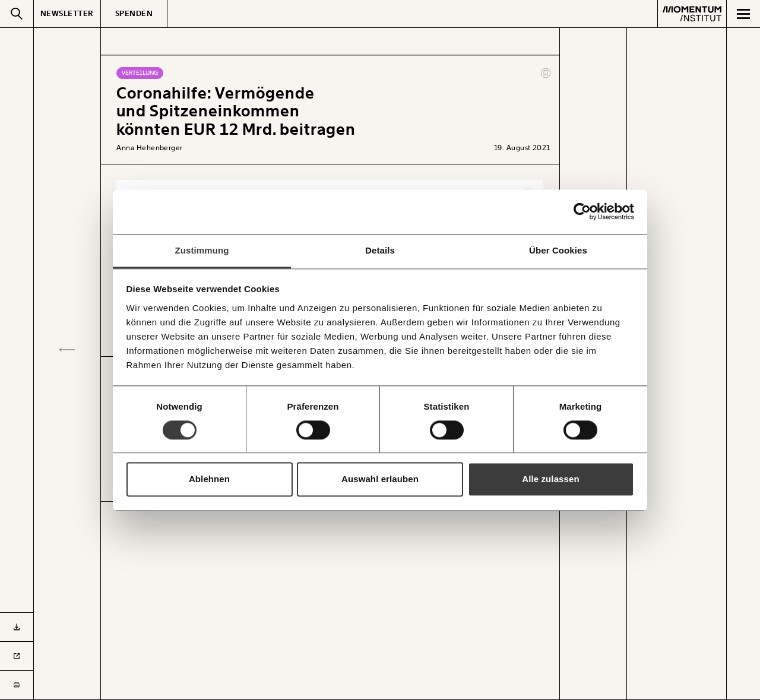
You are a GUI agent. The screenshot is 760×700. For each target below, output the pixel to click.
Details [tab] (380, 250)
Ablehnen (209, 479)
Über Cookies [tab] (558, 250)
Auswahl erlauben (380, 479)
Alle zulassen (550, 479)
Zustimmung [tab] (202, 250)
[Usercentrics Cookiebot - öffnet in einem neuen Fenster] (582, 211)
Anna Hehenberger (149, 148)
